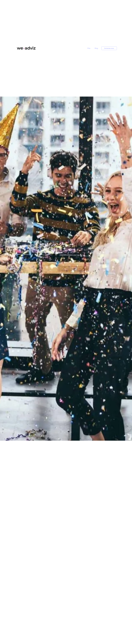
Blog (96, 48)
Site (89, 48)
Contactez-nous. (109, 48)
